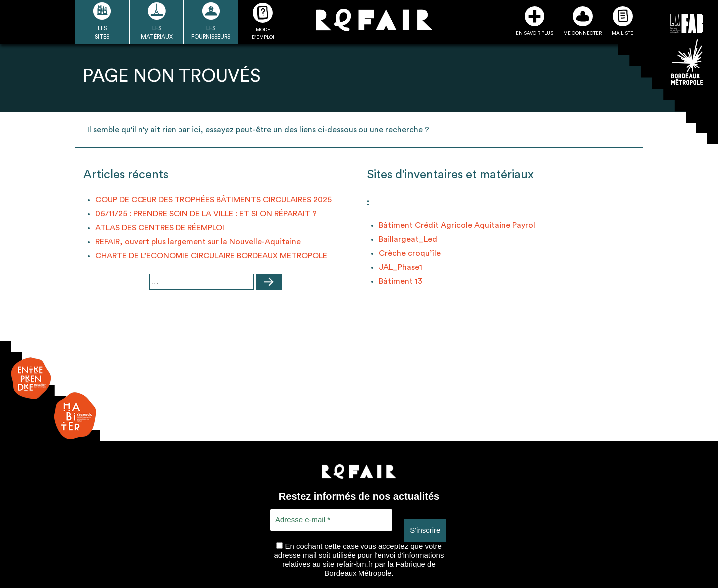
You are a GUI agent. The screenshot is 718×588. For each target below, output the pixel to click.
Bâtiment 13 (401, 281)
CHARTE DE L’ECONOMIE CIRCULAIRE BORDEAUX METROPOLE (211, 256)
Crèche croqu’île (410, 253)
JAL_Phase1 (401, 267)
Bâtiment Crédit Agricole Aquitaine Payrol (457, 225)
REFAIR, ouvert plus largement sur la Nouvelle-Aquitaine (198, 242)
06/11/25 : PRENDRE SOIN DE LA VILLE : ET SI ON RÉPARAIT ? (206, 214)
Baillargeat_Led (408, 239)
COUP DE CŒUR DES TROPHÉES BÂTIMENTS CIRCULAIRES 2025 (213, 200)
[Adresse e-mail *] (331, 520)
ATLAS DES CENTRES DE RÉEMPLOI (160, 228)
